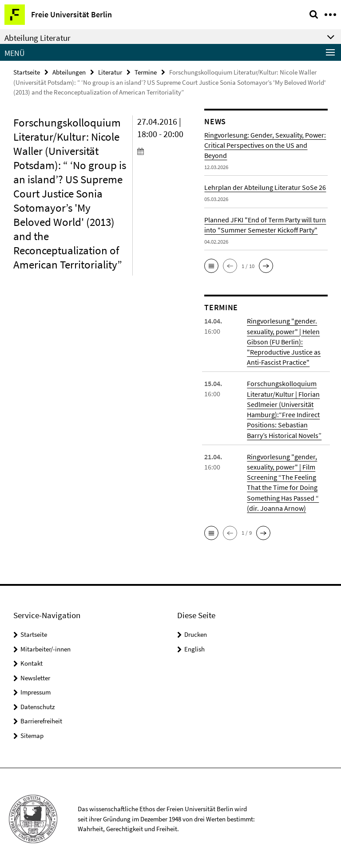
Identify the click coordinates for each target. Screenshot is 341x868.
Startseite (27, 72)
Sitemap (32, 734)
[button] (211, 266)
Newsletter (35, 676)
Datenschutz (38, 705)
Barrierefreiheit (41, 719)
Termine (146, 72)
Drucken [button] (196, 633)
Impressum (36, 690)
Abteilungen (69, 72)
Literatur (110, 72)
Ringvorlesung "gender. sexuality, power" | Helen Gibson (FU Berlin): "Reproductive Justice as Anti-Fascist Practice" (284, 341)
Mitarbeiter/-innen (46, 647)
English (194, 647)
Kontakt (32, 661)
